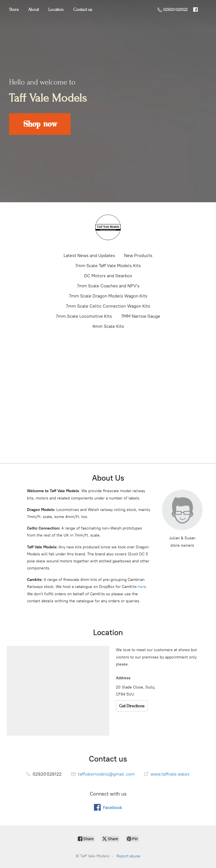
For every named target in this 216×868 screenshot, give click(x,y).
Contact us (83, 10)
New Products (138, 255)
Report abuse (128, 856)
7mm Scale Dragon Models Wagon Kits (108, 296)
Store (14, 10)
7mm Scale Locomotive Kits (84, 316)
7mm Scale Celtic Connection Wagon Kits (108, 306)
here (142, 587)
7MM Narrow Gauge (141, 316)
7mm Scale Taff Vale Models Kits (108, 266)
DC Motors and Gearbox (108, 276)
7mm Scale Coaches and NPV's (108, 286)
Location (56, 10)
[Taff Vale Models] (108, 227)
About (33, 10)
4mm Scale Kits (108, 326)
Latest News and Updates (89, 255)
